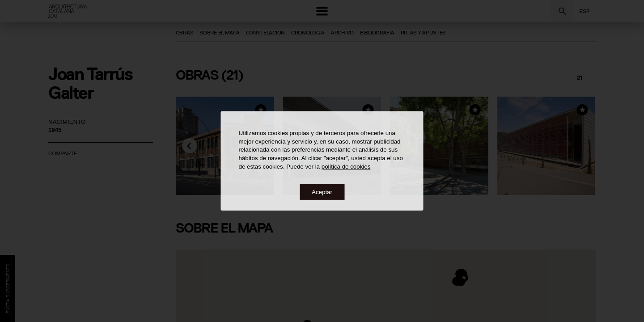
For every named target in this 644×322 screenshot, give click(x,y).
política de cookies (346, 166)
